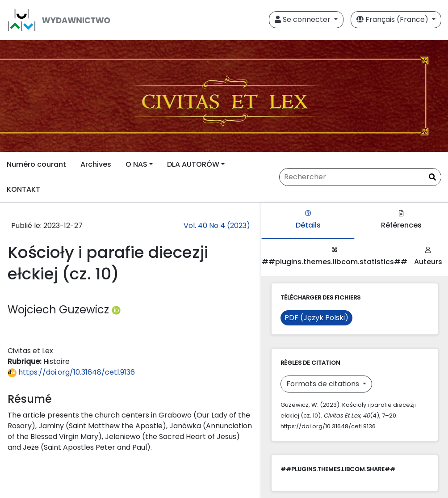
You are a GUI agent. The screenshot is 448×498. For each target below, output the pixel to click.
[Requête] (360, 177)
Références (401, 220)
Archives (96, 164)
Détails (308, 220)
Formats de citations (324, 384)
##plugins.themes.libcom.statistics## (335, 257)
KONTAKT (23, 189)
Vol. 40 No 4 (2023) (217, 226)
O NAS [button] (136, 164)
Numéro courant (36, 164)
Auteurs (428, 257)
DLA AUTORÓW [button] (193, 164)
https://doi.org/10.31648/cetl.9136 (71, 372)
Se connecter (304, 19)
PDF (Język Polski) (316, 318)
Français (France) (393, 19)
